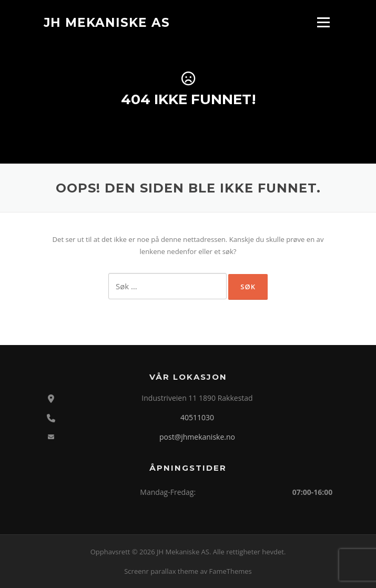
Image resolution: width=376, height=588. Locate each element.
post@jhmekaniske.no (197, 437)
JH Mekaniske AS (107, 22)
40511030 (197, 417)
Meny (323, 22)
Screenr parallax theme (161, 571)
